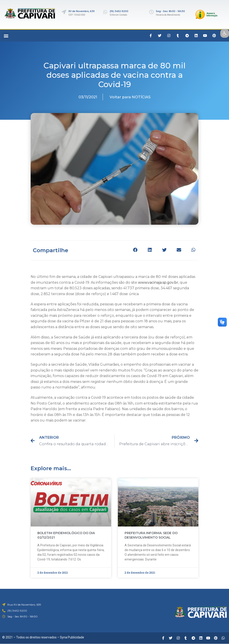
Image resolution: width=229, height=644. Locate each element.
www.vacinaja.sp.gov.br (158, 282)
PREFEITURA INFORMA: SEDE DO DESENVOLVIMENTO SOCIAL (151, 535)
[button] (6, 36)
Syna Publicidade (72, 637)
